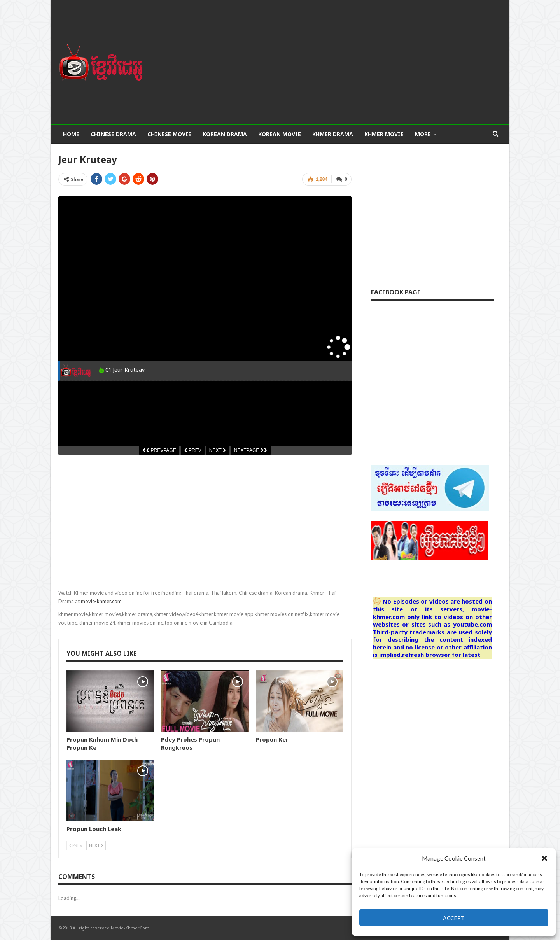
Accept (454, 918)
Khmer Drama (333, 134)
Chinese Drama (113, 134)
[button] (544, 858)
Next (96, 845)
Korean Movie (280, 134)
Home (71, 134)
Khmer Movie (384, 134)
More (423, 134)
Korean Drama (225, 134)
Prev (76, 845)
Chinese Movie (169, 134)
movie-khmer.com (101, 601)
